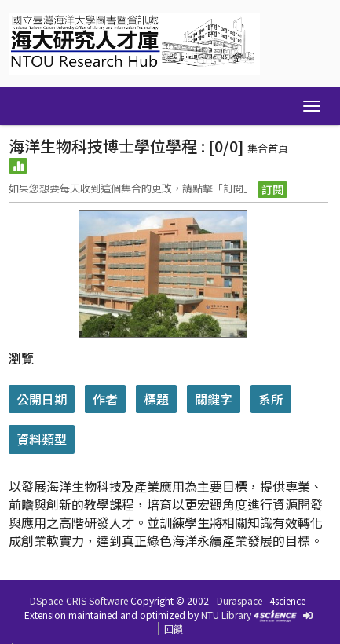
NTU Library (226, 615)
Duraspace (239, 600)
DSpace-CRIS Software (79, 600)
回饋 (174, 629)
